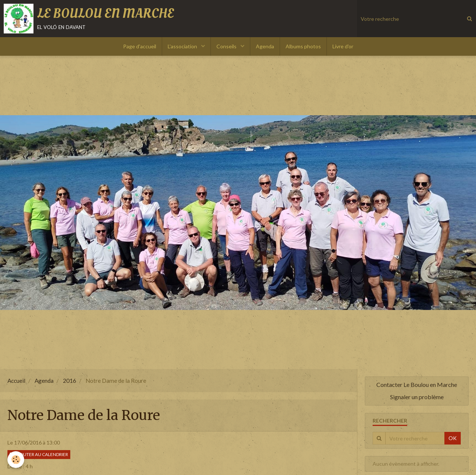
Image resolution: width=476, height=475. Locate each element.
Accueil (16, 381)
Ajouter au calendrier (39, 454)
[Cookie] (16, 460)
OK (453, 438)
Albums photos (303, 46)
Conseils (227, 46)
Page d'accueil (140, 46)
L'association (183, 46)
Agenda (265, 46)
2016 (70, 381)
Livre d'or (343, 46)
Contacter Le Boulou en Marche (417, 384)
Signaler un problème (417, 397)
